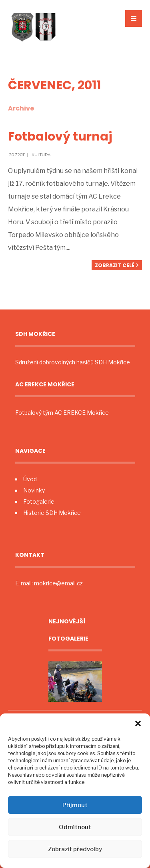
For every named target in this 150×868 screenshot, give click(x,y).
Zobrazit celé (117, 265)
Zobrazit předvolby (75, 849)
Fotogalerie (39, 501)
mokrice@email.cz (58, 583)
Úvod (30, 479)
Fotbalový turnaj (60, 137)
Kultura (41, 155)
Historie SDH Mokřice (52, 513)
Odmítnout (75, 827)
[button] (138, 723)
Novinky (34, 490)
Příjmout (75, 805)
